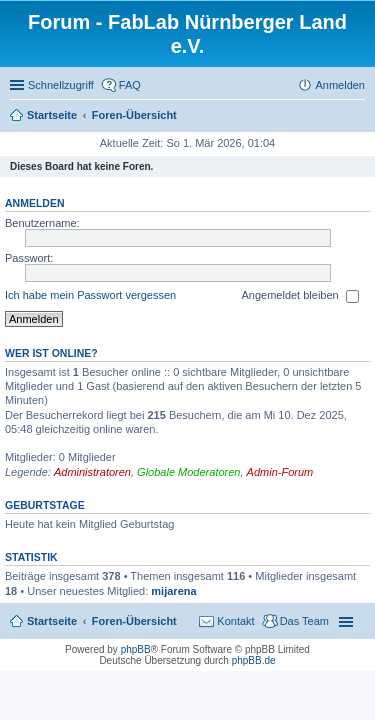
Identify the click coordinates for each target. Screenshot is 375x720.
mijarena (173, 591)
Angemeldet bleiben (299, 296)
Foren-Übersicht (134, 621)
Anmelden (35, 203)
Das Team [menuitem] (304, 621)
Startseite (52, 621)
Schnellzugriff (61, 85)
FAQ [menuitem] (130, 85)
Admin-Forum (280, 472)
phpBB (136, 649)
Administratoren (92, 472)
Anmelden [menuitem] (340, 85)
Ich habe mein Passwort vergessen (90, 295)
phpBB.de (254, 660)
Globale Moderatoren (188, 472)
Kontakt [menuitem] (235, 621)
